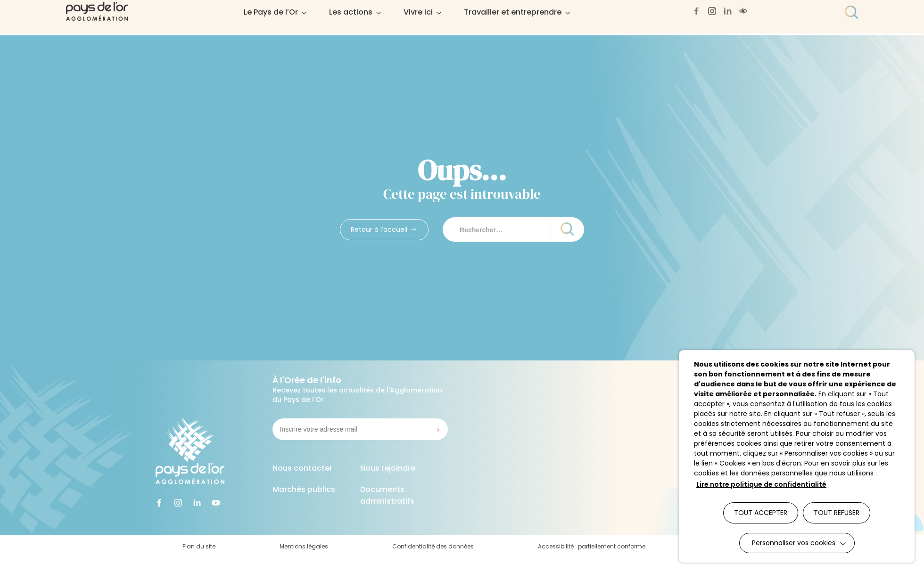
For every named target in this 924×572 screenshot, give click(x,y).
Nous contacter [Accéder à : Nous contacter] (302, 468)
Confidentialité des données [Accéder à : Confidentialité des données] (433, 546)
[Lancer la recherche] (563, 229)
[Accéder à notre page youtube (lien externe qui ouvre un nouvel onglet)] (217, 503)
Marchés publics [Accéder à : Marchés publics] (304, 489)
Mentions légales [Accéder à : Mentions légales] (304, 546)
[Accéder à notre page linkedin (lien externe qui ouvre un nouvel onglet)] (198, 503)
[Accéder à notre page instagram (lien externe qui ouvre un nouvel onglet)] (179, 503)
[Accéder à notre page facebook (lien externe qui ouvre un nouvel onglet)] (160, 503)
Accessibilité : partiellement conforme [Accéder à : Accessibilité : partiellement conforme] (592, 546)
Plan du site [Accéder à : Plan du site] (199, 546)
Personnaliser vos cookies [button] (794, 543)
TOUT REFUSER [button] (837, 513)
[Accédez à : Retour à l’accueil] (384, 230)
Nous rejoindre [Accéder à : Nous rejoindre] (388, 468)
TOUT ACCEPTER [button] (761, 513)
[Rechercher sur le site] (501, 229)
